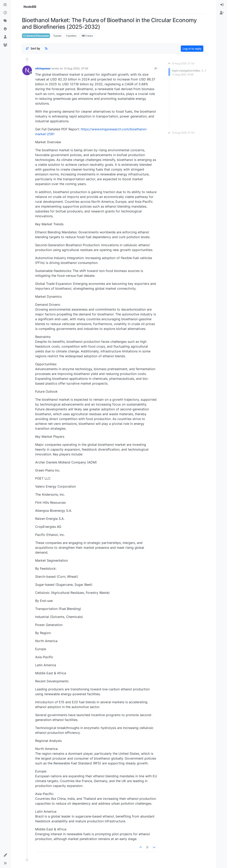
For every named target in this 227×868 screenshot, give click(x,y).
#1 (156, 68)
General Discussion (36, 36)
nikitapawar (43, 68)
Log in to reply (192, 49)
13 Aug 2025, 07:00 (76, 68)
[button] (5, 855)
